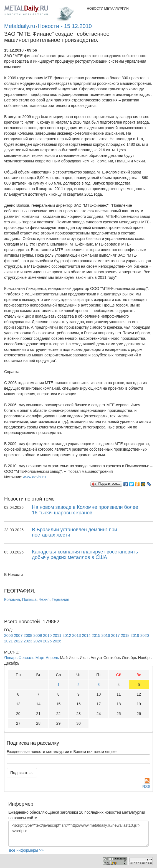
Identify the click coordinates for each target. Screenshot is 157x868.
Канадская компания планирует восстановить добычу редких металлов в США (85, 555)
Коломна (12, 599)
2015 (96, 635)
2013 (76, 635)
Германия (60, 599)
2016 (106, 635)
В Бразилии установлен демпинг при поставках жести (74, 532)
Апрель (52, 658)
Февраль (26, 658)
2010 (47, 635)
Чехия (44, 599)
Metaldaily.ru (20, 26)
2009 (38, 635)
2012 (67, 635)
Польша (29, 599)
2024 (38, 641)
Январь (11, 658)
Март (40, 658)
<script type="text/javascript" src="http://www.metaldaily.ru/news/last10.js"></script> (78, 834)
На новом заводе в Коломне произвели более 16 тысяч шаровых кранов (85, 510)
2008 (28, 635)
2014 (86, 635)
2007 (18, 635)
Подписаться (22, 773)
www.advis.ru (34, 477)
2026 (57, 641)
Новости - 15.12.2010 (65, 26)
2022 (18, 641)
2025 (47, 641)
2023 (28, 641)
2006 (8, 635)
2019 (135, 635)
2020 (145, 635)
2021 (8, 641)
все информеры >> (26, 850)
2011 (57, 635)
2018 (125, 635)
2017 (116, 635)
